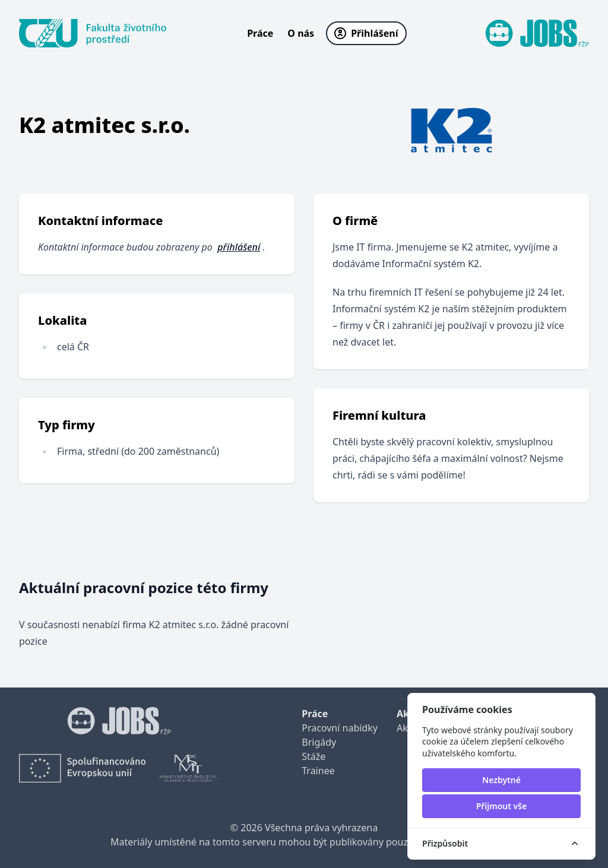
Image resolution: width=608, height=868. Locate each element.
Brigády (319, 742)
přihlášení (239, 247)
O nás (301, 33)
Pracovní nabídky (340, 728)
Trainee (318, 771)
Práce (260, 33)
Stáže (313, 756)
